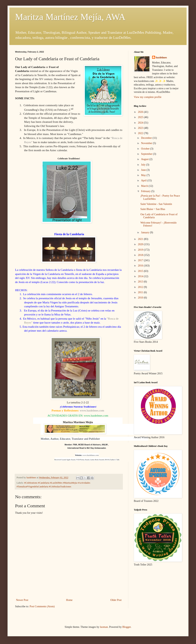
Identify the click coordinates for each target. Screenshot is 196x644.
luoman (104, 627)
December (147, 138)
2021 (141, 239)
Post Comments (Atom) (42, 606)
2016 (141, 266)
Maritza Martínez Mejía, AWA (70, 17)
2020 (141, 244)
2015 (141, 271)
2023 (141, 128)
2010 (141, 298)
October (146, 149)
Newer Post (22, 600)
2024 (141, 123)
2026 (141, 112)
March (145, 186)
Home (69, 600)
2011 (141, 292)
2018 (141, 255)
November (147, 143)
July (144, 165)
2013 (141, 282)
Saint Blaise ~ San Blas (153, 209)
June (144, 170)
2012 (141, 287)
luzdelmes (161, 58)
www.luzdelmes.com (92, 410)
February (146, 191)
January (145, 232)
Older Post (116, 600)
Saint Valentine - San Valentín (156, 204)
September (147, 154)
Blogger (126, 627)
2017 (141, 260)
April (144, 180)
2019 (141, 250)
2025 (141, 117)
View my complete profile (148, 97)
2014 (141, 276)
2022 (141, 133)
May (144, 175)
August (145, 159)
